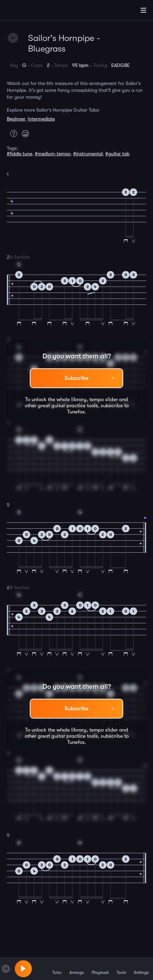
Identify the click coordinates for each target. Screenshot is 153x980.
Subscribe (76, 378)
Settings (141, 968)
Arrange (77, 968)
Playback (100, 968)
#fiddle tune (20, 154)
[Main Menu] (143, 10)
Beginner (16, 119)
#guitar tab (117, 154)
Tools (121, 968)
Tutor (57, 968)
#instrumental (88, 154)
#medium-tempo (53, 154)
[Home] (27, 11)
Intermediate (41, 119)
